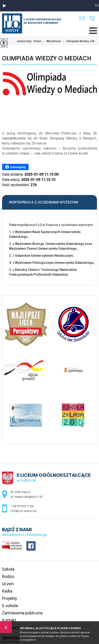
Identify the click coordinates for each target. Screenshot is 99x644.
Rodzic (8, 576)
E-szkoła (10, 606)
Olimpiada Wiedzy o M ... (79, 41)
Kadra (7, 591)
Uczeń (8, 584)
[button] (5, 6)
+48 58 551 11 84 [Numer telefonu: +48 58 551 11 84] (22, 506)
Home (37, 41)
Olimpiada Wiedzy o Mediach (47, 58)
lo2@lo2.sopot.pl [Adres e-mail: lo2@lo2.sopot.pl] (23, 511)
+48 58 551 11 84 (92, 18)
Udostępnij (15, 167)
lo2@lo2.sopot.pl (82, 18)
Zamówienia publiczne (22, 613)
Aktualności (51, 41)
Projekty (10, 598)
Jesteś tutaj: (25, 41)
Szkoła (8, 569)
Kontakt (9, 620)
